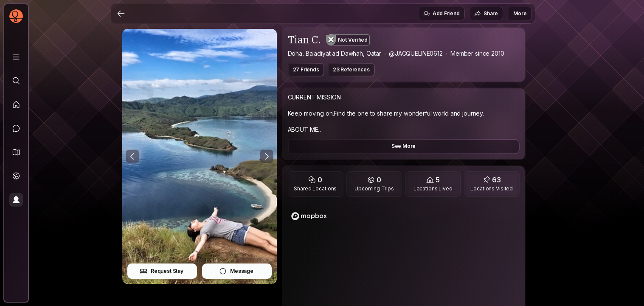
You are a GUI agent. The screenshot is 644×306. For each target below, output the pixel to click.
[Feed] (16, 105)
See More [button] (404, 146)
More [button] (520, 13)
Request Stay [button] (162, 271)
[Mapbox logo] (309, 216)
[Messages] (16, 128)
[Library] (16, 57)
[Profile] (16, 200)
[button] (16, 152)
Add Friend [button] (442, 14)
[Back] (121, 14)
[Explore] (16, 81)
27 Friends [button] (306, 69)
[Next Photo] (267, 156)
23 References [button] (351, 69)
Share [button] (486, 14)
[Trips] (16, 176)
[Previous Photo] (132, 156)
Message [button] (236, 271)
